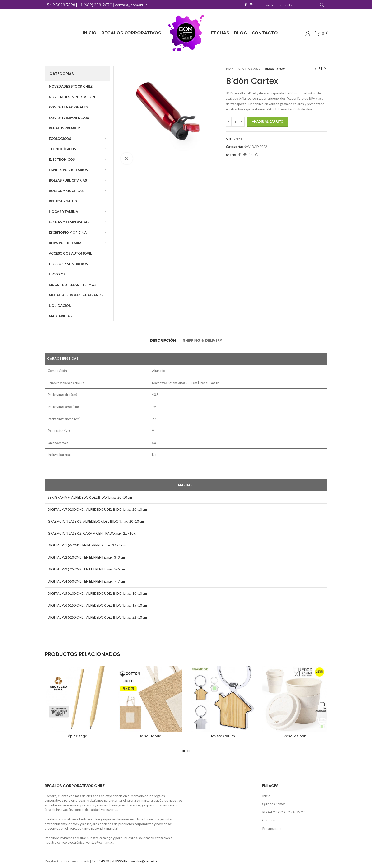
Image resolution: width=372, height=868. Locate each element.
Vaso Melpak (295, 736)
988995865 (120, 861)
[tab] (163, 338)
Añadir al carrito (268, 121)
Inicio (230, 69)
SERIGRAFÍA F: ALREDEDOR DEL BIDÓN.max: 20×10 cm (90, 497)
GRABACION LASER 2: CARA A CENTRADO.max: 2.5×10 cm (93, 533)
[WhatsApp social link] (257, 155)
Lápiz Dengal (77, 736)
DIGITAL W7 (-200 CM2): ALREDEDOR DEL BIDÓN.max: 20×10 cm (97, 509)
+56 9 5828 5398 (60, 5)
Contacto (269, 820)
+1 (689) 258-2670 (95, 5)
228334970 (100, 861)
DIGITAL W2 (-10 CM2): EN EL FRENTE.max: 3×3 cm (86, 557)
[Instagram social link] (251, 5)
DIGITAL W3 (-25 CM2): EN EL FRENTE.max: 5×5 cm (86, 569)
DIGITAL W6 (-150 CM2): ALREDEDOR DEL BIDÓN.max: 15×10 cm (97, 605)
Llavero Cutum (222, 736)
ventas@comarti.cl (132, 5)
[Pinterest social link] (245, 155)
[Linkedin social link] (251, 155)
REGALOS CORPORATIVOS (284, 812)
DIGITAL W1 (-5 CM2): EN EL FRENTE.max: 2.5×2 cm (87, 545)
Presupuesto (272, 828)
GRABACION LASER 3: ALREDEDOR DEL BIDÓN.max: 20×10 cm (96, 521)
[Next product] (325, 69)
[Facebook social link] (246, 5)
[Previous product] (316, 69)
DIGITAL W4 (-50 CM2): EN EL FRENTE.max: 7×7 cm (86, 581)
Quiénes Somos (274, 804)
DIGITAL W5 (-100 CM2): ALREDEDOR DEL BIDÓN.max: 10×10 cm (97, 593)
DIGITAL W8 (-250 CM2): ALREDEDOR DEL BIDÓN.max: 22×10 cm (97, 617)
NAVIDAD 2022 (250, 69)
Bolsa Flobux (150, 736)
